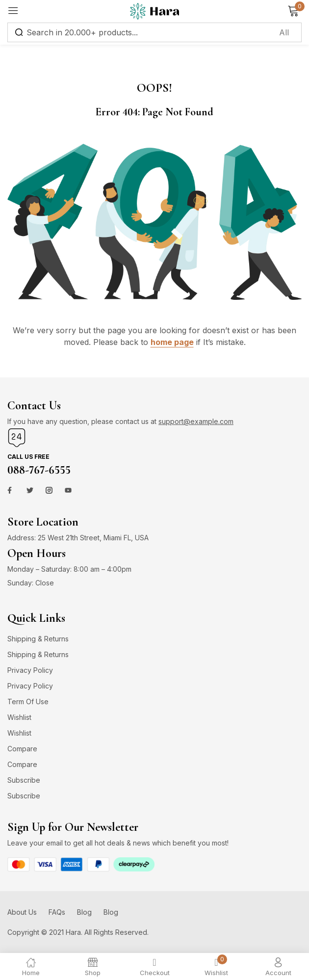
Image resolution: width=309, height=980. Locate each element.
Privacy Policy (30, 670)
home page (172, 342)
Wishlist (19, 717)
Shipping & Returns (38, 639)
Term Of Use (28, 702)
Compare (22, 749)
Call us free (28, 457)
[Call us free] (17, 438)
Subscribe (24, 780)
